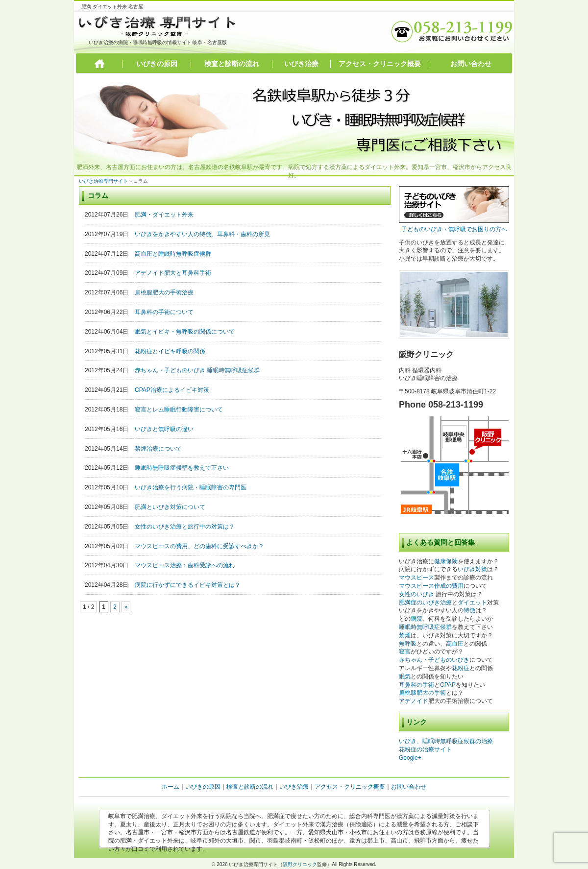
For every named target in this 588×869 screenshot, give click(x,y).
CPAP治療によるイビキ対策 (172, 390)
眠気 (405, 676)
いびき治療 (301, 64)
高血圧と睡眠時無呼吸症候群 (173, 254)
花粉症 (461, 668)
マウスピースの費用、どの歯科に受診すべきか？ (199, 546)
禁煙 (405, 635)
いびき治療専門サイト (103, 181)
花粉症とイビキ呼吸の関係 (170, 351)
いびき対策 (472, 569)
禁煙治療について (158, 449)
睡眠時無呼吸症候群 (425, 627)
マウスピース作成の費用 (431, 586)
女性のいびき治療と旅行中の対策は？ (185, 527)
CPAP (448, 685)
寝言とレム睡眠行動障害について (179, 410)
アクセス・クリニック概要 (380, 64)
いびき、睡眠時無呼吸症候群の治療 (446, 741)
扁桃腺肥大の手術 (422, 693)
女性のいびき (416, 594)
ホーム (171, 787)
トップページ (100, 64)
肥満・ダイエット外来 (164, 215)
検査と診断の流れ (232, 64)
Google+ (410, 758)
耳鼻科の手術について (164, 312)
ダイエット (472, 603)
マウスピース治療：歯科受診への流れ (185, 565)
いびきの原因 (157, 64)
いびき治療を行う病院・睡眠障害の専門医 (191, 487)
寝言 (405, 652)
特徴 (469, 610)
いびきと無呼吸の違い (164, 429)
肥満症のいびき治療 (425, 603)
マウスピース (416, 578)
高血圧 (455, 644)
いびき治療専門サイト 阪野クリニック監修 (158, 26)
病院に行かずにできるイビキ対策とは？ (188, 585)
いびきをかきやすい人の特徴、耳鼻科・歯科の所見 (202, 234)
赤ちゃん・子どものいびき (434, 660)
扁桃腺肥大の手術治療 (164, 292)
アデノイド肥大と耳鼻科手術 (173, 273)
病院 (416, 619)
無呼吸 (408, 644)
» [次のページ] (126, 607)
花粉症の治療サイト (425, 749)
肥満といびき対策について (170, 507)
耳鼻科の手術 (416, 685)
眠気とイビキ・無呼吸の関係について (185, 332)
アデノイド (414, 701)
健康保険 (446, 561)
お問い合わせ (471, 64)
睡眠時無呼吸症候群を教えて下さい (182, 468)
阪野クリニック (300, 864)
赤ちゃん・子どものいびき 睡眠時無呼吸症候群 (197, 370)
